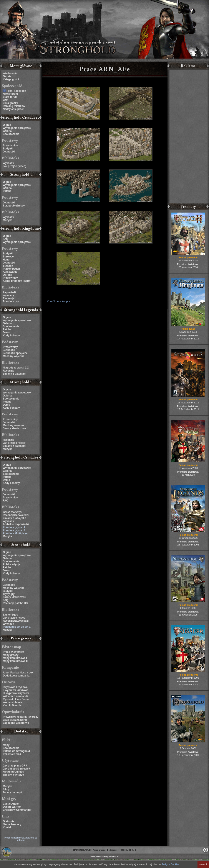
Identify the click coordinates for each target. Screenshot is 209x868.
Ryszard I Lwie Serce (16, 699)
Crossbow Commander (17, 810)
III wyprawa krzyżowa (16, 693)
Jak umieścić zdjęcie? (16, 769)
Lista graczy (10, 103)
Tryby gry (9, 594)
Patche (7, 191)
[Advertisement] (188, 137)
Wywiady (8, 163)
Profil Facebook (16, 91)
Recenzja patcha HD (15, 603)
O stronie (9, 821)
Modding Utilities (13, 772)
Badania (8, 266)
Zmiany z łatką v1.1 (15, 518)
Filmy (6, 789)
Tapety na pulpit (13, 792)
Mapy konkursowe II (15, 661)
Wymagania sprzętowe (17, 128)
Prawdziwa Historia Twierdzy (21, 717)
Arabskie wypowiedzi (16, 524)
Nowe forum (10, 94)
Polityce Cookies (170, 864)
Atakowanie (10, 272)
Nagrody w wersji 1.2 (16, 368)
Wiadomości (11, 73)
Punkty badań (11, 269)
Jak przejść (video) (14, 166)
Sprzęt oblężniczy (14, 206)
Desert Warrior (12, 807)
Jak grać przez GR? (15, 766)
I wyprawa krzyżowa (15, 687)
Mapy (6, 745)
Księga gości (11, 79)
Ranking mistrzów (14, 106)
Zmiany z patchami (14, 374)
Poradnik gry (11, 301)
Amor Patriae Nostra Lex (18, 673)
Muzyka (7, 220)
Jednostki (9, 152)
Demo (6, 332)
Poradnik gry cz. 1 (14, 527)
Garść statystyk (12, 512)
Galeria (7, 131)
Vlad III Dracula (12, 705)
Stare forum (10, 97)
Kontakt (8, 827)
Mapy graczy (11, 655)
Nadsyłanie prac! (13, 109)
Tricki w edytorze (13, 775)
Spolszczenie (11, 134)
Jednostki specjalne (15, 353)
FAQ (6, 239)
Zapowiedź (9, 292)
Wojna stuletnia (12, 702)
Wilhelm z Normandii (16, 696)
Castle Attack (11, 804)
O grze (7, 125)
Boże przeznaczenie (15, 720)
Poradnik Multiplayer (16, 533)
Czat (6, 100)
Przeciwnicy (10, 146)
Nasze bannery (12, 824)
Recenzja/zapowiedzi (16, 515)
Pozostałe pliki (12, 754)
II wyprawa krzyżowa (16, 690)
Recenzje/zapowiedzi (16, 621)
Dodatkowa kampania (16, 676)
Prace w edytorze (13, 652)
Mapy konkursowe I (15, 658)
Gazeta (7, 76)
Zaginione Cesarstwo (16, 723)
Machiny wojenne (14, 356)
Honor (7, 260)
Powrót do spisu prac (59, 301)
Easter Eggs (10, 615)
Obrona (7, 275)
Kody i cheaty (11, 336)
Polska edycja (11, 564)
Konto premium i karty (17, 281)
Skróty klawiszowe (14, 428)
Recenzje (8, 298)
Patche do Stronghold (16, 751)
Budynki (8, 149)
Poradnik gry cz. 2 (14, 530)
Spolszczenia (11, 748)
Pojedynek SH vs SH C (17, 627)
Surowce (8, 257)
